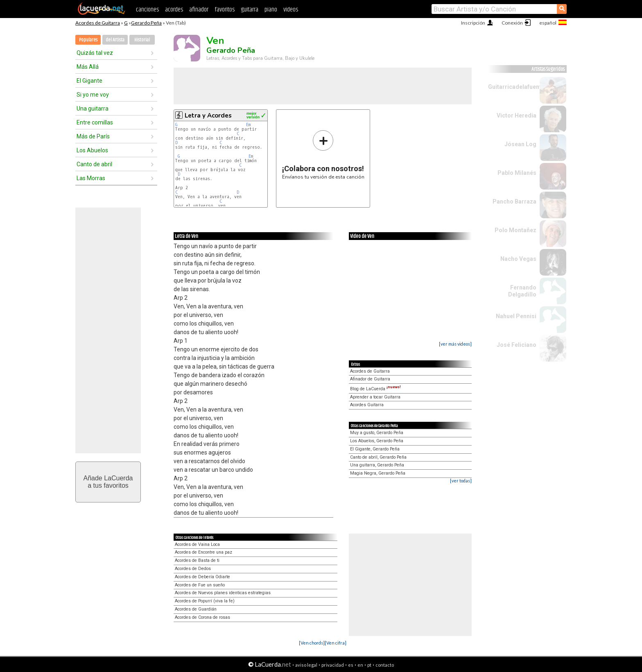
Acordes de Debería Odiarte (202, 577)
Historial (142, 40)
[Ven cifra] (336, 643)
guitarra (250, 10)
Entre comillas (95, 122)
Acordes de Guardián (196, 609)
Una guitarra (93, 109)
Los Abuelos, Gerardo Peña (377, 441)
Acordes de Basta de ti (197, 560)
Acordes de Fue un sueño (200, 585)
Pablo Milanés (517, 173)
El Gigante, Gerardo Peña (375, 449)
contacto (385, 665)
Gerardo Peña (146, 23)
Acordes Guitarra (367, 405)
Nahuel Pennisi (516, 316)
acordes (174, 10)
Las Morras (91, 178)
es (351, 665)
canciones (147, 10)
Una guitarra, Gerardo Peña (377, 465)
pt (369, 665)
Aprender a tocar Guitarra (375, 397)
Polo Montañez (515, 230)
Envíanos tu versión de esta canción (323, 155)
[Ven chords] (312, 643)
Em (248, 125)
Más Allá (88, 67)
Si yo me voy (93, 95)
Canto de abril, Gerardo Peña (378, 457)
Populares (88, 40)
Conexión (512, 23)
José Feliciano (517, 345)
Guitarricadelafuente (516, 87)
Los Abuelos (92, 150)
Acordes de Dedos (193, 569)
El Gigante (89, 81)
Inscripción (473, 23)
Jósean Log (520, 144)
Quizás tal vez (95, 53)
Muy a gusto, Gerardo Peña (377, 433)
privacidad (333, 665)
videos (291, 10)
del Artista (115, 40)
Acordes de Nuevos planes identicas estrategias (223, 593)
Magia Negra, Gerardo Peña (378, 473)
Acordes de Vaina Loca (197, 544)
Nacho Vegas (518, 259)
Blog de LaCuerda (375, 389)
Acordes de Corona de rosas (202, 617)
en (360, 665)
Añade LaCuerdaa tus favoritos (108, 482)
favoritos (225, 10)
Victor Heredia (517, 115)
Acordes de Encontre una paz (203, 552)
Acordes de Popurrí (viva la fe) (205, 601)
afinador (199, 10)
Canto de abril (94, 164)
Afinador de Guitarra (370, 379)
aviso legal (306, 665)
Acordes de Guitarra (98, 23)
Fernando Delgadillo (522, 291)
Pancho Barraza (514, 201)
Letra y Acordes (208, 115)
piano (271, 10)
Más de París (93, 136)
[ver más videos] (455, 344)
